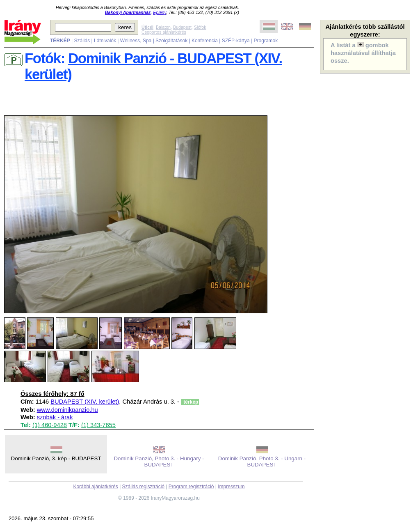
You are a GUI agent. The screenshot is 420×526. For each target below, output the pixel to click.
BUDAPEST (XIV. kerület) (85, 402)
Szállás (82, 41)
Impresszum (231, 487)
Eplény (160, 12)
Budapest (182, 27)
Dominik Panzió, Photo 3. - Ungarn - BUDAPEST (262, 462)
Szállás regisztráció (143, 487)
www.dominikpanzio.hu (67, 410)
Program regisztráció (191, 487)
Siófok (200, 27)
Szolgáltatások (171, 41)
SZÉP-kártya (236, 41)
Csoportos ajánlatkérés (164, 32)
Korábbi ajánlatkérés (95, 487)
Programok (266, 41)
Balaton (163, 27)
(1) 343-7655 (98, 425)
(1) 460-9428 (50, 425)
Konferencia (205, 41)
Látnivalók (105, 41)
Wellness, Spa (136, 41)
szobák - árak (55, 417)
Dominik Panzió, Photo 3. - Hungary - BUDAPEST (159, 462)
